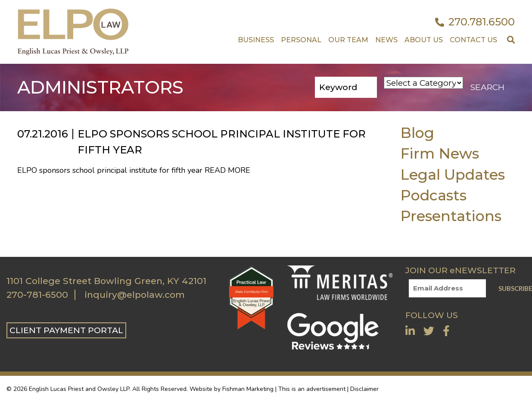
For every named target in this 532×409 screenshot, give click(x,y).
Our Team (348, 40)
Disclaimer (364, 389)
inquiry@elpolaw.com (135, 295)
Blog (417, 133)
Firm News (440, 153)
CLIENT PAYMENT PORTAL (66, 330)
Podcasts (433, 195)
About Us (424, 40)
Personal (301, 40)
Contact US (473, 40)
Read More (227, 170)
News (386, 40)
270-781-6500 (37, 295)
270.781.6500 (475, 22)
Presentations (451, 216)
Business (256, 40)
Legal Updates (453, 174)
